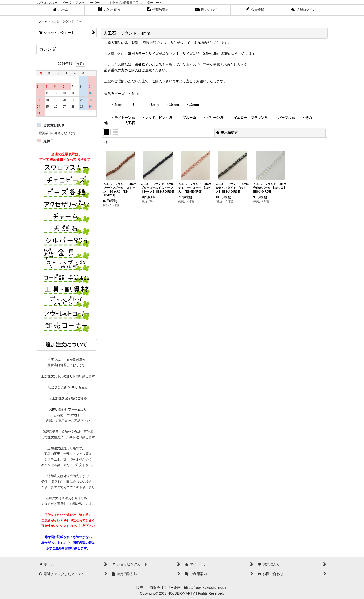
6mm (137, 105)
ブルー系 (189, 118)
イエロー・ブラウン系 (251, 118)
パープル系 (286, 118)
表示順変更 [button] (227, 133)
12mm (194, 105)
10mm (174, 105)
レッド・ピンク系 (159, 118)
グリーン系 (215, 118)
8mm (155, 105)
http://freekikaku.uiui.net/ (204, 588)
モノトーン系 (125, 118)
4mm (135, 94)
